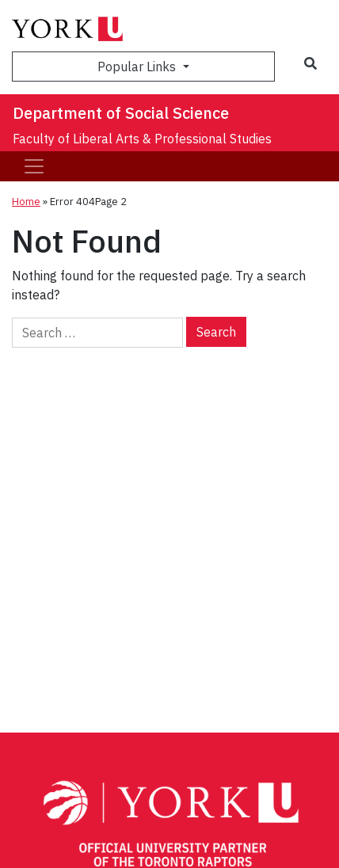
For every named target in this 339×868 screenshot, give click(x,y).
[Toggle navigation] (34, 166)
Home (26, 202)
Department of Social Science (121, 113)
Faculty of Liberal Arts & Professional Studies (142, 139)
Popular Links (138, 67)
